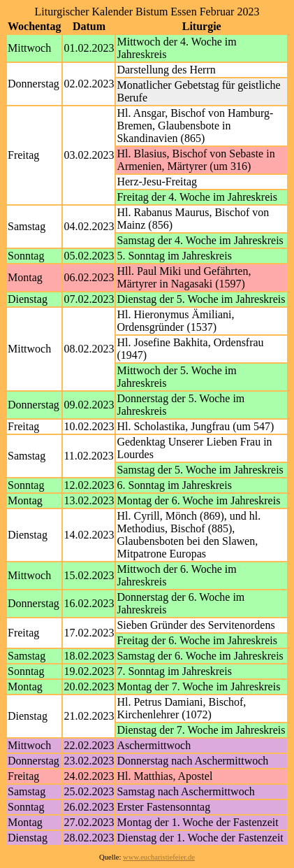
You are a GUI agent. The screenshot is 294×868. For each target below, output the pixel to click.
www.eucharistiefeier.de (159, 857)
